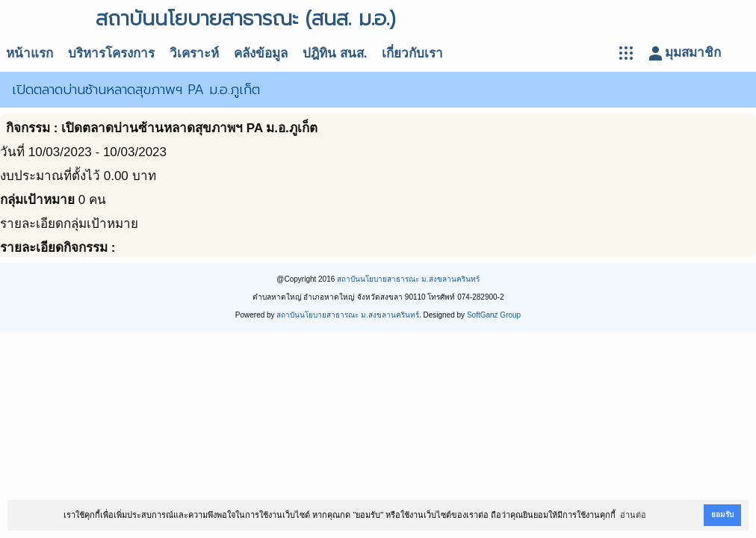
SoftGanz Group (494, 315)
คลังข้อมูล (261, 53)
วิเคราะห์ (194, 53)
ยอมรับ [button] (722, 514)
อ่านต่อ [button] (633, 515)
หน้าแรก (30, 53)
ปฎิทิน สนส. (335, 53)
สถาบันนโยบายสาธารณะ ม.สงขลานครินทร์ (408, 279)
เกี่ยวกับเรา (412, 53)
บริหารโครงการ (111, 53)
